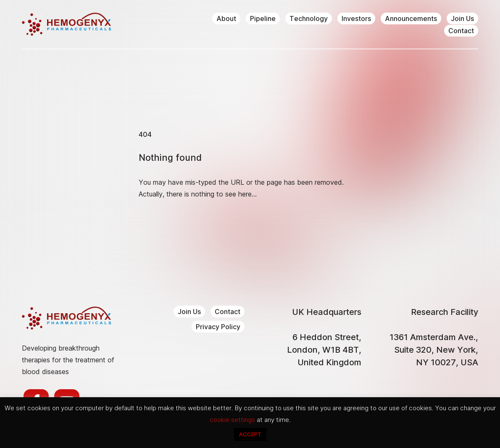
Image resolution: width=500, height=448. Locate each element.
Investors (356, 18)
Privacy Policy (218, 327)
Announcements (411, 18)
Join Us (462, 18)
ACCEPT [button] (250, 434)
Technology (309, 18)
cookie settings (233, 420)
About (226, 18)
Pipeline (263, 18)
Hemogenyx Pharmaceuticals (66, 24)
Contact (461, 31)
